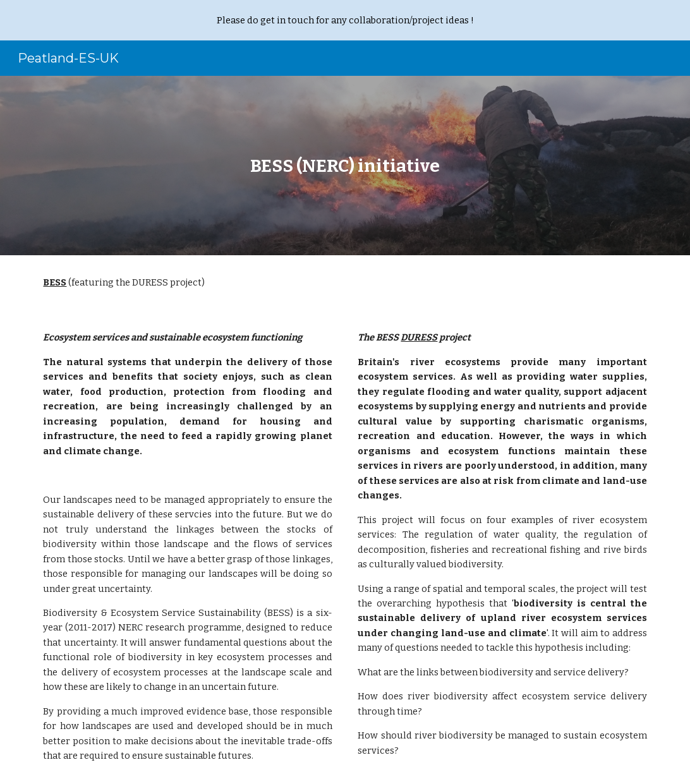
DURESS (419, 337)
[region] (345, 20)
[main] (345, 166)
